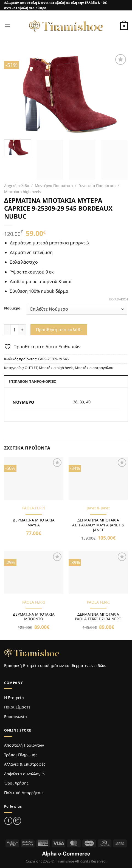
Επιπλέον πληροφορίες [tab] (32, 381)
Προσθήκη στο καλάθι (59, 330)
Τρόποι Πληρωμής (21, 755)
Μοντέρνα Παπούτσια (54, 185)
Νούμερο (12, 308)
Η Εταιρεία (14, 698)
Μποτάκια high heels (23, 192)
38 (75, 402)
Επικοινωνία (16, 717)
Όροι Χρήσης (16, 783)
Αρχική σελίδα (17, 185)
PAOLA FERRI (34, 508)
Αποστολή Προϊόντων (24, 745)
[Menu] (7, 26)
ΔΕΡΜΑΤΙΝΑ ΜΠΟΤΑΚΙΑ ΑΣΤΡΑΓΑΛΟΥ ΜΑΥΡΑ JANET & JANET (98, 525)
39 (82, 402)
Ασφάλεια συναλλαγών (25, 774)
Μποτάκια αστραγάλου (94, 368)
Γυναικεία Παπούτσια (97, 185)
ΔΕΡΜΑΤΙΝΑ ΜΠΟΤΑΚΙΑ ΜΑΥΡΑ (34, 522)
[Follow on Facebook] (8, 821)
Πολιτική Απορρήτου (23, 793)
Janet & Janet (98, 508)
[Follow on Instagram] (17, 821)
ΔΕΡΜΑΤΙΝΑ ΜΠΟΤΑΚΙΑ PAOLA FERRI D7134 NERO (98, 617)
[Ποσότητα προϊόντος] (15, 330)
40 (88, 402)
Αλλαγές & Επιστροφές (25, 764)
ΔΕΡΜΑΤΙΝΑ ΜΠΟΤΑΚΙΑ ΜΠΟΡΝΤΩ (34, 617)
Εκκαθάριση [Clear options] (119, 299)
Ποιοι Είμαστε (17, 707)
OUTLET (31, 368)
